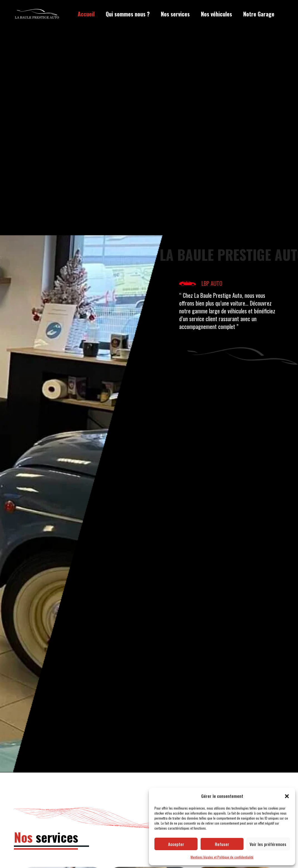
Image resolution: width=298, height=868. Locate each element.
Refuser (222, 844)
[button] (287, 796)
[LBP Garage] (37, 14)
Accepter (176, 844)
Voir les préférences (268, 844)
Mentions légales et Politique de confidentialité (222, 857)
